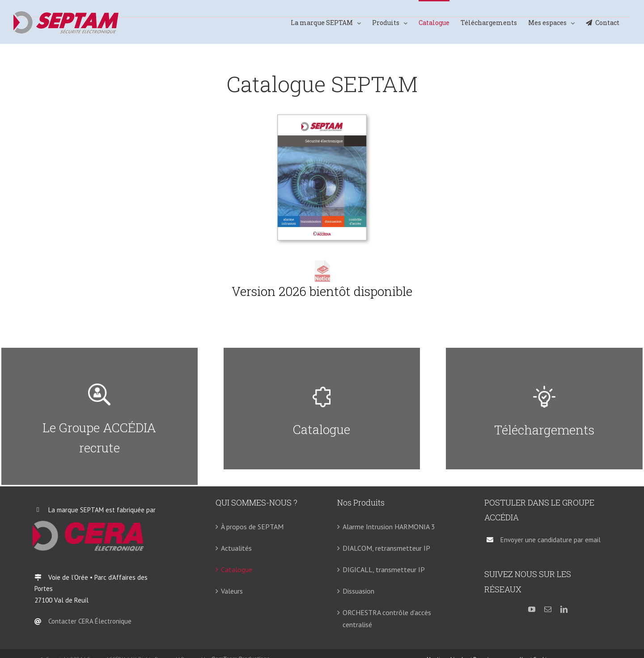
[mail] (548, 609)
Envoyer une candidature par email (551, 540)
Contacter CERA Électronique (90, 621)
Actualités (236, 548)
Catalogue (237, 569)
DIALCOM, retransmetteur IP (386, 548)
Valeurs (232, 591)
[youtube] (532, 609)
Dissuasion (358, 591)
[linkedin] (564, 609)
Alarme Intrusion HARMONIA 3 (389, 527)
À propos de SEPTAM (252, 527)
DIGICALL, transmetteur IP (384, 569)
